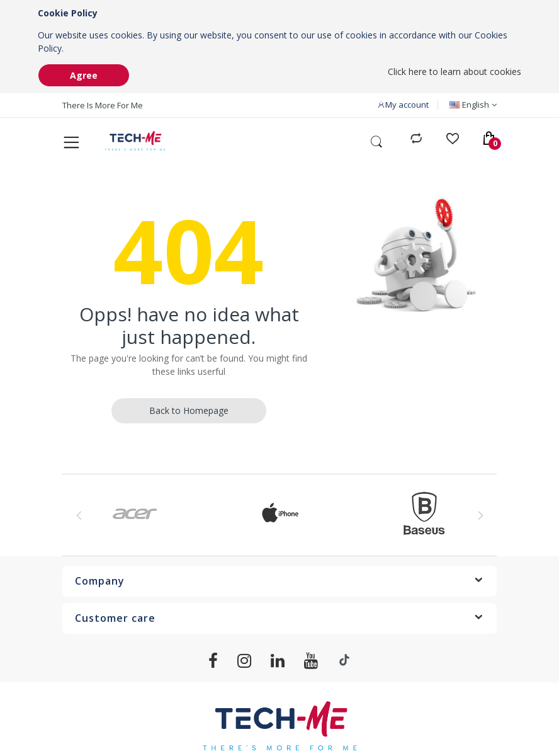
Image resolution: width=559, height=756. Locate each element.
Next (480, 519)
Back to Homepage (189, 414)
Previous (79, 519)
